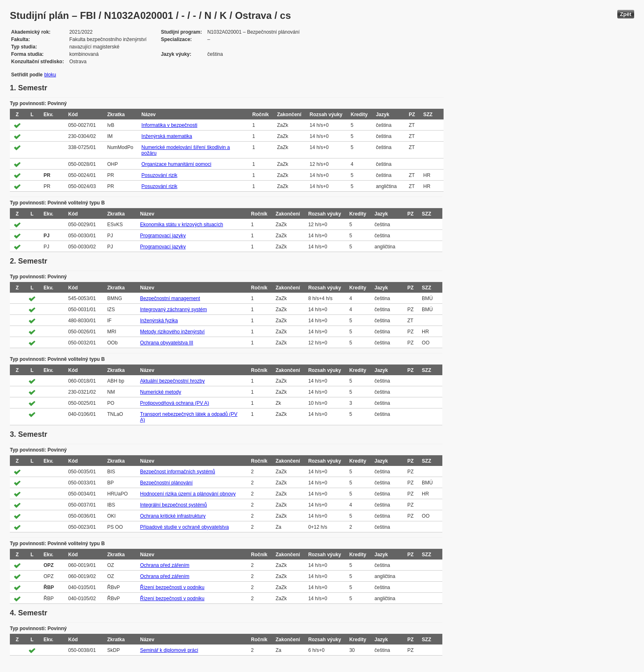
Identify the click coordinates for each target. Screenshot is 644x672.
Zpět (626, 14)
